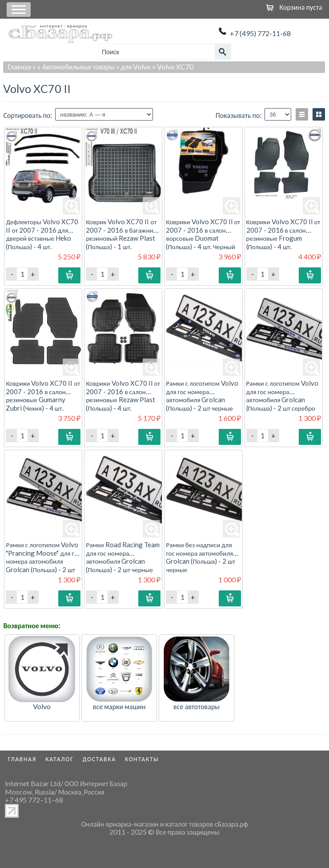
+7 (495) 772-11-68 (260, 33)
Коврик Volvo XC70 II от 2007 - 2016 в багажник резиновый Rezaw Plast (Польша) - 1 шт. (121, 234)
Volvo (42, 706)
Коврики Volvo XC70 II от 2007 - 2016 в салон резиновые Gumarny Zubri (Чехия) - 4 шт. (43, 395)
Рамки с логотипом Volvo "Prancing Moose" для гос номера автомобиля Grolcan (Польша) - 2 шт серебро (43, 561)
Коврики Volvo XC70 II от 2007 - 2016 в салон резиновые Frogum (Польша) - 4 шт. (283, 234)
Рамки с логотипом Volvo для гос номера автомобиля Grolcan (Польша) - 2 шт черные (202, 395)
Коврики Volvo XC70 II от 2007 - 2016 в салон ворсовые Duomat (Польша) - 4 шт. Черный (203, 234)
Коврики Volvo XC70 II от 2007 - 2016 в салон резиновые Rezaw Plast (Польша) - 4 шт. (123, 395)
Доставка (99, 759)
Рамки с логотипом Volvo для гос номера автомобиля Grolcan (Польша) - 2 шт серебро (283, 395)
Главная (19, 67)
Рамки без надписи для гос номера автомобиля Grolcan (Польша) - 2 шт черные (201, 557)
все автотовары (197, 706)
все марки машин (119, 706)
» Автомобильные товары (76, 67)
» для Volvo (134, 67)
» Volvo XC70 (173, 67)
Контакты (142, 759)
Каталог (60, 759)
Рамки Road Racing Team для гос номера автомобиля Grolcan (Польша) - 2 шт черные (122, 557)
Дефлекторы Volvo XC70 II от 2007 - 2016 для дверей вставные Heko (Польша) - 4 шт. (42, 234)
